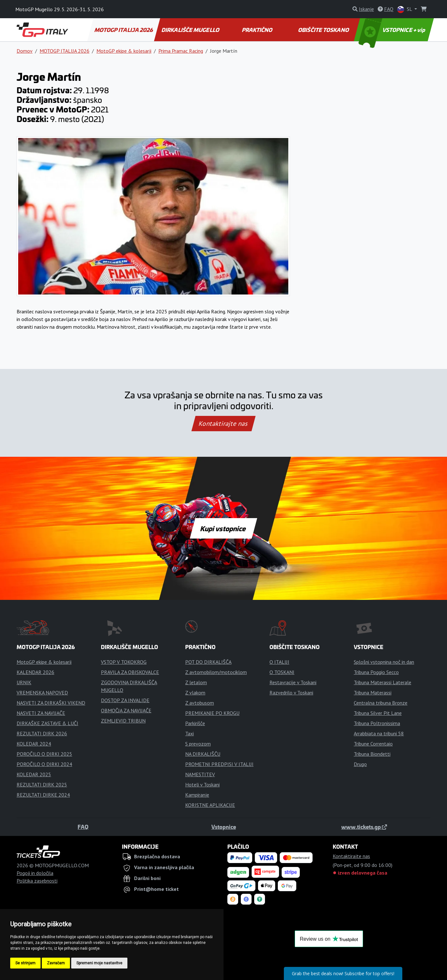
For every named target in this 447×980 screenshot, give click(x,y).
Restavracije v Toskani (293, 682)
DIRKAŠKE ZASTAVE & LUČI (47, 723)
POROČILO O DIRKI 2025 (44, 754)
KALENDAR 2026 (35, 672)
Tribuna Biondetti (372, 754)
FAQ (83, 827)
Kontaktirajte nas (223, 424)
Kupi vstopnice (223, 528)
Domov (25, 51)
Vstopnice (224, 827)
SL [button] (405, 9)
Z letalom (196, 682)
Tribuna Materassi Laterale (383, 682)
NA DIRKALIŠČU (203, 754)
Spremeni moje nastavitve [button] (99, 963)
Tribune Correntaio (373, 744)
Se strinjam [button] (25, 963)
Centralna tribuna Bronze (381, 703)
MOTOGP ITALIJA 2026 (124, 30)
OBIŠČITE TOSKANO (324, 30)
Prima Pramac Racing (181, 51)
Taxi (189, 733)
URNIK (24, 682)
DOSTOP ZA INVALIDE (125, 700)
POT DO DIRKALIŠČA (208, 662)
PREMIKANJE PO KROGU (212, 713)
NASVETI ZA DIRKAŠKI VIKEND (51, 703)
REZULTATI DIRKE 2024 (43, 795)
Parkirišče (195, 723)
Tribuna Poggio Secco (376, 672)
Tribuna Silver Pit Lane (378, 713)
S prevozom (198, 744)
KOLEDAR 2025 (34, 774)
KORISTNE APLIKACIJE (210, 805)
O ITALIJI (279, 662)
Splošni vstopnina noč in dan (384, 662)
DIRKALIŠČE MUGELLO (191, 30)
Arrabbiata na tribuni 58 (379, 733)
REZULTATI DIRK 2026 (42, 733)
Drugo (360, 764)
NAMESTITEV (200, 774)
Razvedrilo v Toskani (291, 693)
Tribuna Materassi (373, 693)
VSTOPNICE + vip (393, 30)
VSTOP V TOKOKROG (124, 662)
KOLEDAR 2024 (34, 744)
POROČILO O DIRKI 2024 (44, 764)
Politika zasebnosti (37, 881)
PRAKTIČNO (257, 30)
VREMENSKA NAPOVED (42, 693)
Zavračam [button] (56, 963)
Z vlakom (195, 693)
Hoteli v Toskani (202, 785)
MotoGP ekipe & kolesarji (124, 51)
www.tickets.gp (364, 827)
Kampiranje (197, 795)
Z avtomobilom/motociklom (216, 672)
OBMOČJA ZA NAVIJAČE (126, 710)
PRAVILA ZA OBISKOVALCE (130, 672)
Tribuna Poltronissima (377, 723)
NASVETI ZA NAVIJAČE (41, 713)
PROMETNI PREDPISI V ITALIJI (219, 764)
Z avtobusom (200, 703)
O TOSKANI (282, 672)
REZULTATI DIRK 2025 (42, 785)
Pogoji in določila (35, 873)
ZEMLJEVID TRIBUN (123, 721)
